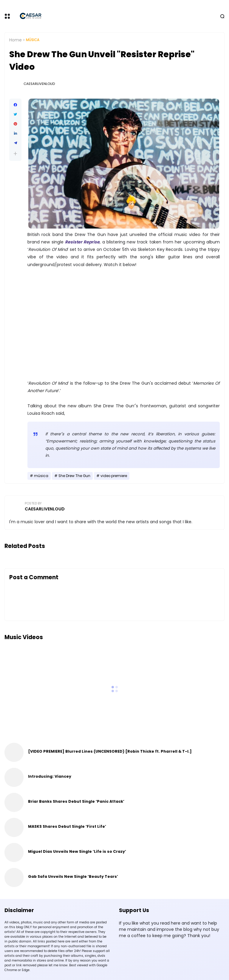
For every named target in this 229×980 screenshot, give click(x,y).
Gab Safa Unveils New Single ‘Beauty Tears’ (73, 876)
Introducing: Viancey (50, 776)
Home (16, 40)
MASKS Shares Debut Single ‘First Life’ (67, 826)
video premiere (114, 476)
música (33, 40)
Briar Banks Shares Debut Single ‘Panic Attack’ (76, 801)
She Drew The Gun (74, 476)
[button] (15, 154)
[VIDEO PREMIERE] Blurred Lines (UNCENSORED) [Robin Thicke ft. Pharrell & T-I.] (110, 751)
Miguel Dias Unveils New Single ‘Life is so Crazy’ (77, 851)
